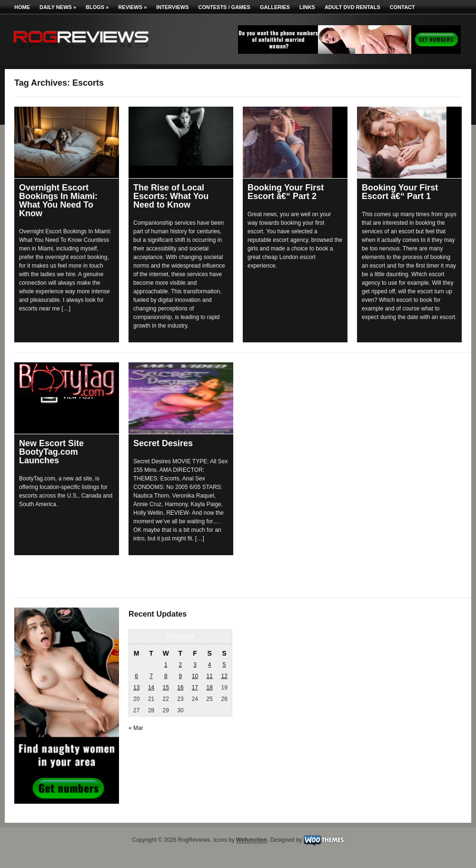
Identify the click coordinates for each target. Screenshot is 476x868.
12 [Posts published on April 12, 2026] (224, 676)
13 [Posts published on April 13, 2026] (136, 688)
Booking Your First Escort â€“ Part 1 (400, 192)
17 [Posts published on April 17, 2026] (195, 688)
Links (307, 7)
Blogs (97, 7)
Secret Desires (163, 443)
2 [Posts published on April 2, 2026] (181, 665)
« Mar (136, 728)
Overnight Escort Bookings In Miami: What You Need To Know (58, 200)
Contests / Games (224, 7)
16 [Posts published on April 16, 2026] (180, 688)
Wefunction (252, 840)
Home (22, 7)
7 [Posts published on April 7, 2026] (151, 676)
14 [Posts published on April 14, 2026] (151, 688)
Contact (402, 7)
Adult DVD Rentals (352, 7)
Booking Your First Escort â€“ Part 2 (286, 192)
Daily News (58, 7)
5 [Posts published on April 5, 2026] (224, 665)
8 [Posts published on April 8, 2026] (166, 676)
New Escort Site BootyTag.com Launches (51, 452)
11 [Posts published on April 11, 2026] (209, 676)
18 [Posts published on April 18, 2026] (209, 688)
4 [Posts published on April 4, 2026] (210, 665)
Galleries (275, 7)
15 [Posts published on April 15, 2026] (166, 688)
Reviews (132, 7)
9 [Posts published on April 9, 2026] (181, 676)
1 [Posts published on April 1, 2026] (166, 665)
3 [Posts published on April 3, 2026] (195, 665)
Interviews (172, 7)
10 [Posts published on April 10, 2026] (195, 676)
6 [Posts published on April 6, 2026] (136, 676)
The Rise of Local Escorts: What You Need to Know (171, 196)
